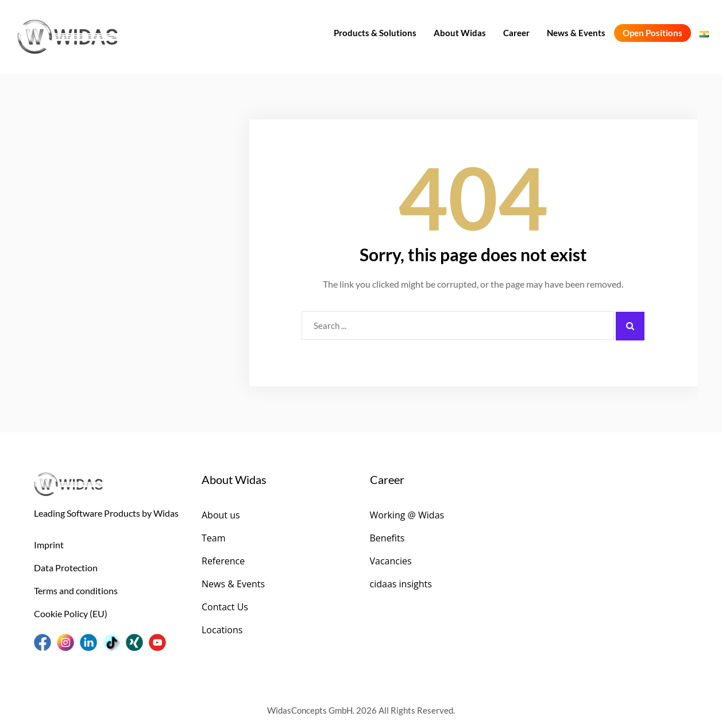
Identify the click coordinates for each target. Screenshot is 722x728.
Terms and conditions (76, 590)
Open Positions (652, 33)
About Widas (460, 33)
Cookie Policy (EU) (71, 613)
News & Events (576, 33)
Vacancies (391, 561)
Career (516, 33)
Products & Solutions (375, 33)
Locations (222, 630)
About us (221, 515)
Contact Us (225, 607)
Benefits (387, 538)
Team (214, 538)
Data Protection (66, 568)
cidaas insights (401, 584)
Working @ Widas (407, 515)
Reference (223, 561)
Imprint (49, 545)
